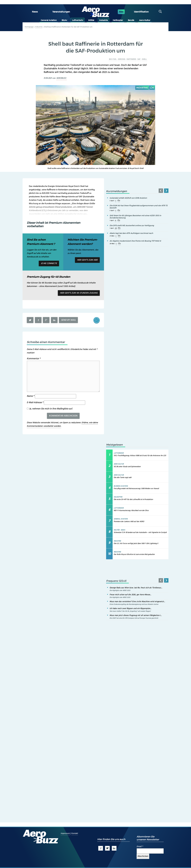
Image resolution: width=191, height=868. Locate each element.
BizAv (64, 20)
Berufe (131, 20)
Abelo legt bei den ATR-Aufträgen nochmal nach (131, 233)
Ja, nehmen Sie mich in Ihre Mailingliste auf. (50, 409)
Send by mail (68, 320)
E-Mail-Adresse (35, 403)
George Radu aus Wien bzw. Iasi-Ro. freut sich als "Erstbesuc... (136, 588)
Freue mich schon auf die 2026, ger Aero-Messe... (130, 595)
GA (116, 228)
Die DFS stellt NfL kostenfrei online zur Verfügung (132, 225)
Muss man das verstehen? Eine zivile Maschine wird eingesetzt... (137, 602)
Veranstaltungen (61, 12)
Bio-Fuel (113, 59)
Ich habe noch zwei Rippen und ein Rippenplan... (130, 609)
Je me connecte (49, 263)
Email (140, 847)
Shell (144, 59)
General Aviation (49, 20)
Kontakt (75, 833)
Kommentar (34, 359)
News (35, 12)
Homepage (29, 27)
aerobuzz (61, 78)
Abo (121, 12)
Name (31, 396)
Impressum (65, 833)
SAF (139, 59)
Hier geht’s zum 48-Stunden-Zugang (79, 293)
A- (116, 221)
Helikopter (118, 20)
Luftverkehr (78, 20)
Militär (91, 20)
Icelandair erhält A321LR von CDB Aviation (128, 198)
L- (116, 201)
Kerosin (122, 59)
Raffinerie (131, 59)
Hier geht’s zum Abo (87, 260)
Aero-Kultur (145, 20)
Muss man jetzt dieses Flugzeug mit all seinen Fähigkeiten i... (136, 615)
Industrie (104, 20)
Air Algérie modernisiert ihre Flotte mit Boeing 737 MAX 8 (135, 241)
